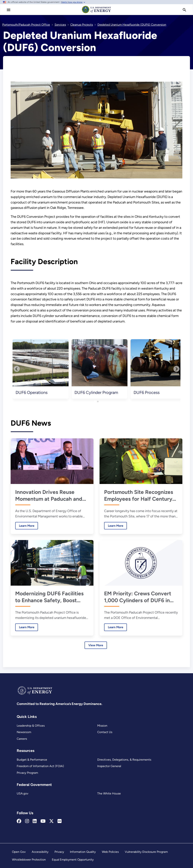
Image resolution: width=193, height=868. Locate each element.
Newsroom (24, 732)
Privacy (59, 852)
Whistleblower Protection (29, 860)
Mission (102, 726)
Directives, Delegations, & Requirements (124, 760)
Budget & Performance (32, 760)
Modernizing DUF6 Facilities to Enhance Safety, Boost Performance (49, 597)
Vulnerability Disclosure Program (146, 852)
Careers (22, 739)
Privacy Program (27, 773)
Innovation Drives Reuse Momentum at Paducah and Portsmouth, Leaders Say (49, 495)
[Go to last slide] (17, 369)
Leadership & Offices (31, 726)
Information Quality (83, 852)
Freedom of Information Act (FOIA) (40, 766)
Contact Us (105, 732)
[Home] (96, 13)
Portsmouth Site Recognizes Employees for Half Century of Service (139, 495)
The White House (109, 793)
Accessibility (40, 852)
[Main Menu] (9, 10)
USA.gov (23, 793)
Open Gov (19, 852)
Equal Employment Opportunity (73, 860)
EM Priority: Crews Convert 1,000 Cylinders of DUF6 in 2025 (138, 597)
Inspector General (109, 766)
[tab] (95, 401)
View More (96, 645)
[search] (184, 10)
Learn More (25, 525)
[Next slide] (176, 369)
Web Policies (110, 852)
